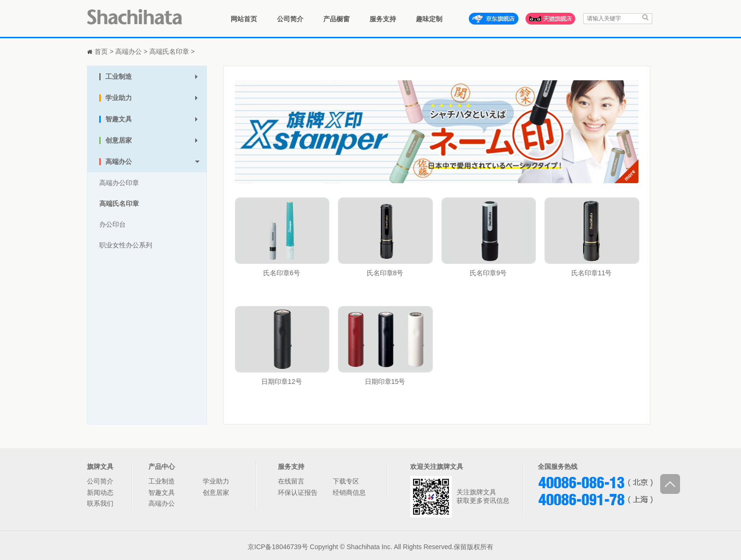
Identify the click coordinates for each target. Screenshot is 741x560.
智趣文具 (162, 492)
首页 (101, 51)
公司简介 (290, 19)
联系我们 (100, 503)
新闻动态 (100, 492)
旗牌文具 (100, 467)
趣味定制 (429, 19)
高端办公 (129, 51)
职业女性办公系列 (126, 245)
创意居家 (216, 492)
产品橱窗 (336, 19)
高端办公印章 (119, 183)
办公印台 (112, 224)
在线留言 (291, 481)
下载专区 (346, 481)
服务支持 (383, 19)
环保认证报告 (298, 492)
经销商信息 (349, 492)
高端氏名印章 (169, 51)
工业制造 (162, 481)
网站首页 (244, 19)
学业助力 (216, 481)
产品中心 (162, 467)
